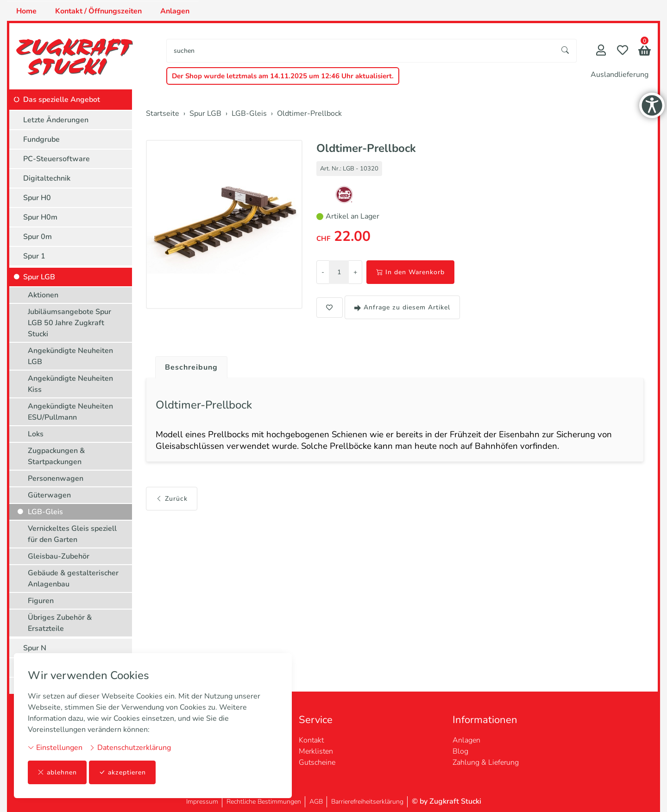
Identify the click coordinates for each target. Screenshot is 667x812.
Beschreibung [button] (191, 367)
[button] (645, 52)
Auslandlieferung (620, 75)
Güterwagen (49, 495)
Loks (36, 434)
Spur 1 (34, 256)
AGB (316, 802)
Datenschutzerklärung (130, 748)
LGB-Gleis (45, 512)
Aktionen (43, 295)
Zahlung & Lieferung (486, 762)
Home (26, 11)
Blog (460, 751)
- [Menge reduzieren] (323, 272)
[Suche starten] (566, 51)
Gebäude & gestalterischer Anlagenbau (73, 579)
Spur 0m (38, 237)
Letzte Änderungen (56, 120)
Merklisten (316, 751)
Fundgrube (41, 139)
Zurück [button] (172, 499)
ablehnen (57, 772)
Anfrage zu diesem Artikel (402, 307)
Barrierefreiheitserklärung (367, 802)
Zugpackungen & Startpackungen (56, 456)
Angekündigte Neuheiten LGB (70, 356)
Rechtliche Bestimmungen (264, 802)
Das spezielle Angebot (62, 100)
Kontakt (311, 740)
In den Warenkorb (410, 272)
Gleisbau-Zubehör (59, 556)
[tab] (188, 365)
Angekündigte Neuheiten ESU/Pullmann (70, 412)
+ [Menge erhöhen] (355, 272)
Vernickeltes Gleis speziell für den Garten (72, 534)
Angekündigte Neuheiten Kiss (70, 384)
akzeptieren (122, 772)
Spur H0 (37, 198)
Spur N (35, 648)
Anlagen (175, 11)
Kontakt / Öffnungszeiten (98, 11)
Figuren (41, 601)
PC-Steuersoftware (57, 159)
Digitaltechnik (47, 178)
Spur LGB (39, 277)
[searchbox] (361, 51)
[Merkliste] (623, 51)
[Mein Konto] (601, 51)
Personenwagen (56, 478)
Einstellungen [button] (55, 748)
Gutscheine (317, 762)
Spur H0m (40, 217)
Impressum (202, 802)
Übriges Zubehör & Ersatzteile (60, 623)
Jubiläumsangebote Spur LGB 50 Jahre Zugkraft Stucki (69, 323)
